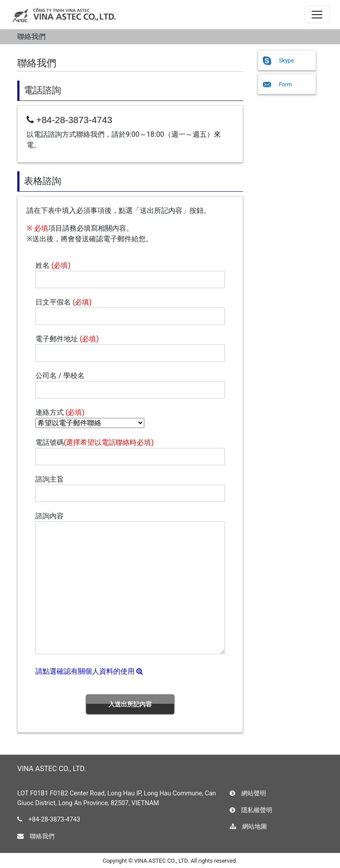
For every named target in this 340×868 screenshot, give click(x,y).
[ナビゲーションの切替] (317, 15)
